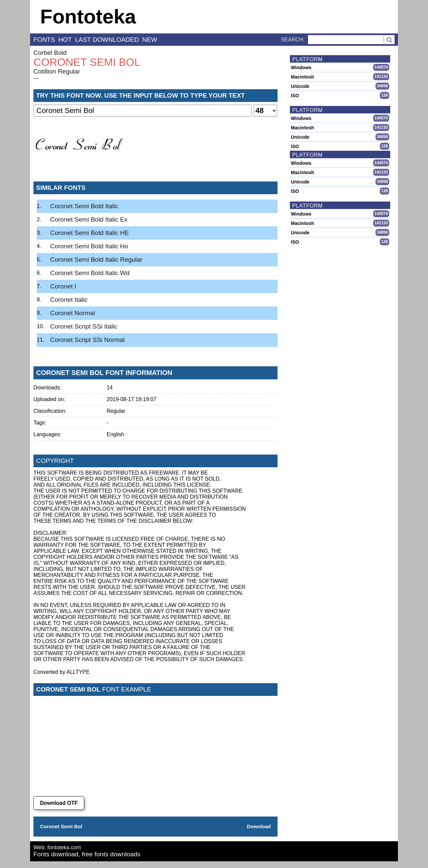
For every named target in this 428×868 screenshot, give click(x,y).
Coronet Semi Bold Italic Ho (89, 246)
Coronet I (63, 286)
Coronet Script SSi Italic (84, 326)
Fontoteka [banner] (88, 17)
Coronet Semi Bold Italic (84, 206)
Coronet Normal (73, 313)
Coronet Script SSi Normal (87, 340)
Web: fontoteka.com (57, 847)
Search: (293, 40)
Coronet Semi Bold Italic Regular (96, 260)
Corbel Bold (50, 53)
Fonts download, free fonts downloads (87, 854)
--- (36, 78)
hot (65, 40)
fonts (44, 40)
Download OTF (59, 803)
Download (259, 826)
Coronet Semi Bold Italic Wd (90, 273)
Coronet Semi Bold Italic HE (90, 233)
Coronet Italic (69, 300)
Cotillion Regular (57, 71)
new (149, 40)
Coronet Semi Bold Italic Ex (89, 219)
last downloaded (107, 40)
